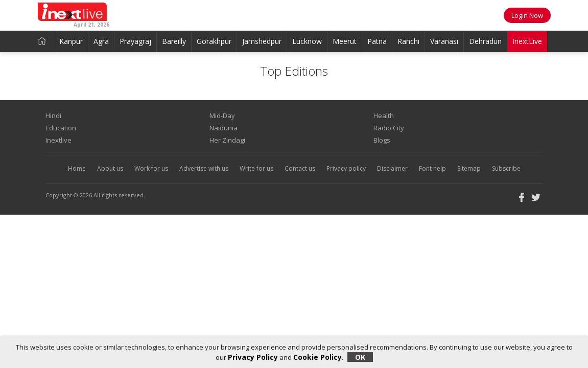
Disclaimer (392, 168)
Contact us (300, 168)
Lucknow (307, 41)
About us (110, 168)
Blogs (382, 140)
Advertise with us (204, 168)
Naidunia (224, 128)
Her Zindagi (227, 140)
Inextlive (58, 140)
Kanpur (71, 41)
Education (61, 128)
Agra (101, 41)
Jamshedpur (262, 41)
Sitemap (469, 168)
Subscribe (506, 168)
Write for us (256, 168)
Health (384, 116)
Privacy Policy (253, 357)
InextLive (527, 41)
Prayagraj (135, 41)
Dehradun (485, 41)
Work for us (151, 168)
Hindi (53, 116)
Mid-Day (222, 116)
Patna (377, 41)
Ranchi (408, 41)
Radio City (389, 128)
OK (360, 357)
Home (77, 168)
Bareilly (174, 41)
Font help (432, 168)
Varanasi (444, 41)
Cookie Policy (317, 357)
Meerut (345, 41)
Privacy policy (346, 168)
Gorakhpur (214, 41)
